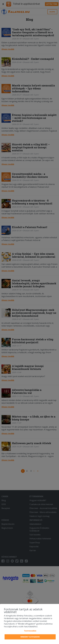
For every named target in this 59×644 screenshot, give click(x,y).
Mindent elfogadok (30, 637)
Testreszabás (30, 631)
